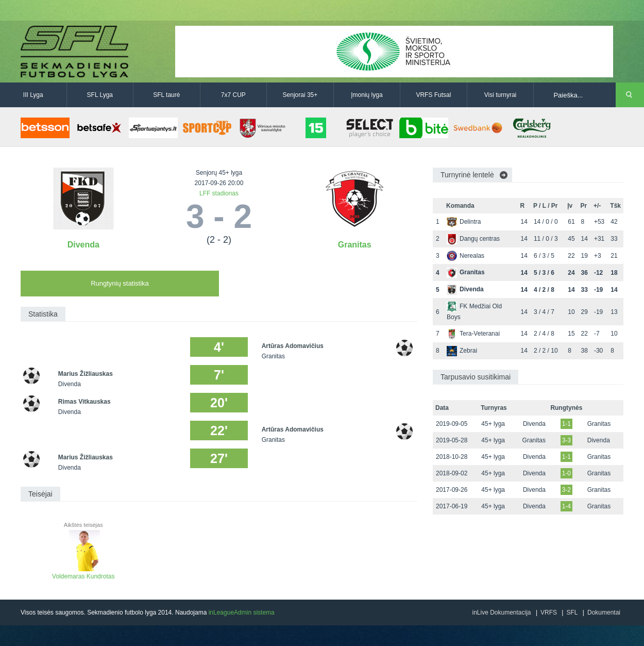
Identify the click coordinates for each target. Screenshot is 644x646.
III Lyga (33, 95)
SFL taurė (166, 95)
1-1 (566, 424)
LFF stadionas (219, 193)
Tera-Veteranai (473, 334)
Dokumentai (604, 612)
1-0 (566, 473)
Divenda (83, 245)
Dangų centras (473, 239)
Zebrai (462, 351)
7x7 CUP (233, 95)
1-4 (566, 506)
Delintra (464, 222)
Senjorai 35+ (300, 95)
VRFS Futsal (433, 95)
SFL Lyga (100, 95)
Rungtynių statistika (120, 283)
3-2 (566, 490)
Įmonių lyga (367, 95)
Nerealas (465, 256)
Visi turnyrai (500, 95)
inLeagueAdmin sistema (242, 612)
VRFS (549, 612)
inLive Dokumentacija (501, 612)
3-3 (566, 440)
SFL (572, 612)
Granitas (355, 245)
